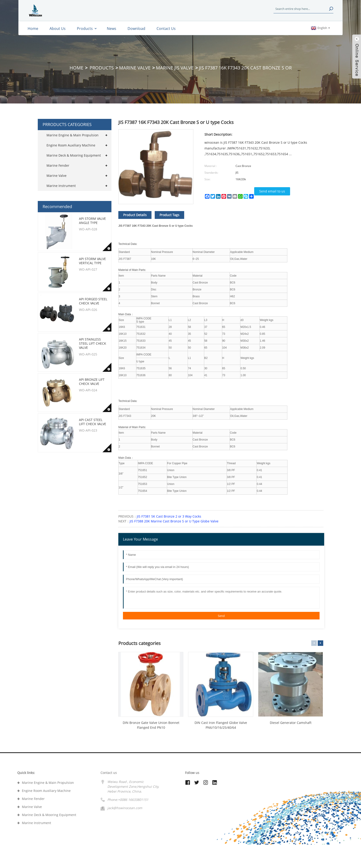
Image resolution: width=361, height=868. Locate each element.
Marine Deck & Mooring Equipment (74, 155)
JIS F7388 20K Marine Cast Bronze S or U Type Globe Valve (174, 521)
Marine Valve (135, 68)
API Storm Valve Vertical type (92, 261)
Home (76, 68)
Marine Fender (58, 165)
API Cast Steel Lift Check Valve (93, 422)
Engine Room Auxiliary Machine (71, 145)
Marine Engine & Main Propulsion (73, 135)
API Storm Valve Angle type (92, 221)
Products (102, 68)
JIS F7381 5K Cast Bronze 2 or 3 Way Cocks (169, 516)
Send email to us (272, 191)
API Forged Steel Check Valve (93, 301)
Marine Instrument (61, 186)
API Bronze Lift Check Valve (92, 382)
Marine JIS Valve (175, 68)
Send (221, 616)
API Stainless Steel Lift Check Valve (93, 343)
